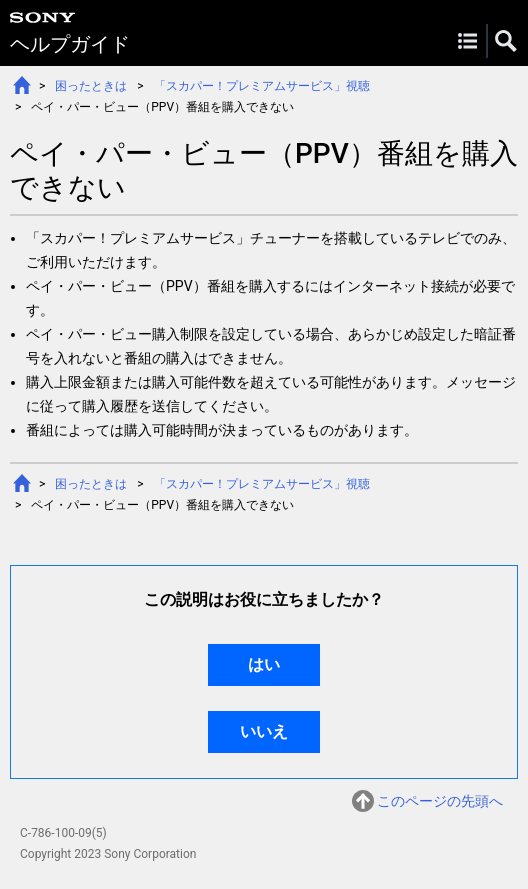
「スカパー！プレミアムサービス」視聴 (262, 86)
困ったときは (91, 86)
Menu (467, 41)
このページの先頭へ (440, 801)
